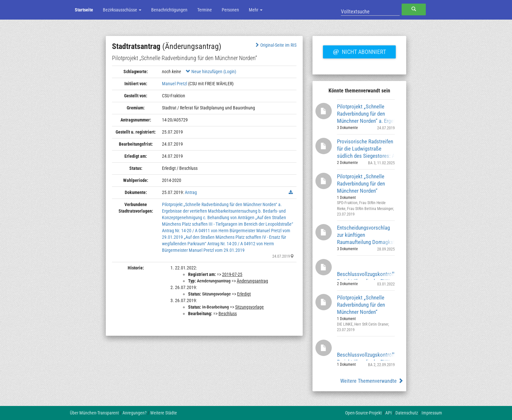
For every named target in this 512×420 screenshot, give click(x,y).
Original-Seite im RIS (275, 45)
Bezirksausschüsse (122, 10)
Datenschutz (407, 413)
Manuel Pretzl (175, 84)
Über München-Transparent (94, 413)
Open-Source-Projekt (363, 413)
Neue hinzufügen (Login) (211, 72)
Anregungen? (135, 413)
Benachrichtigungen (169, 10)
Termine (205, 10)
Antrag (191, 192)
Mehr (256, 10)
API (389, 413)
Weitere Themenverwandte (372, 381)
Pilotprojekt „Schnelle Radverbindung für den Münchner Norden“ (361, 183)
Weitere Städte (164, 413)
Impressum (432, 413)
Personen (230, 10)
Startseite (84, 10)
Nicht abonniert (359, 51)
